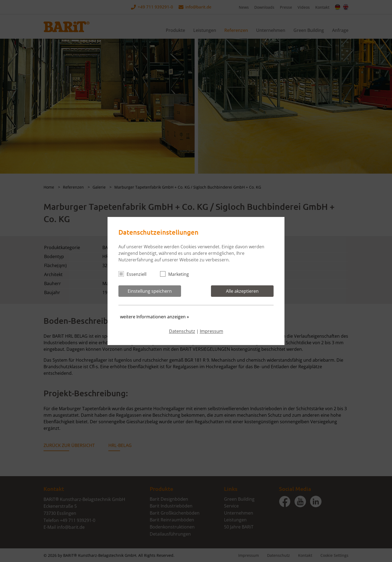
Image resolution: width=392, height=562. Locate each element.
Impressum (212, 331)
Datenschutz (182, 331)
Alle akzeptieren (242, 291)
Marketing (177, 274)
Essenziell (135, 274)
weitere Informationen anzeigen (154, 317)
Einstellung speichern (150, 291)
